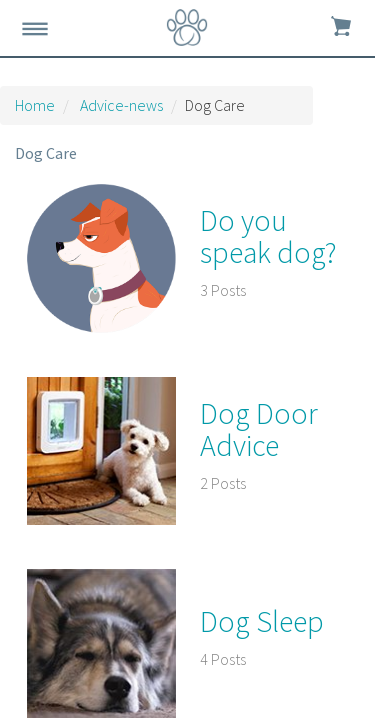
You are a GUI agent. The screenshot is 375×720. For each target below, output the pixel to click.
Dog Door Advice (259, 429)
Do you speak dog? (268, 236)
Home (35, 105)
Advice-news (121, 105)
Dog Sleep (262, 621)
